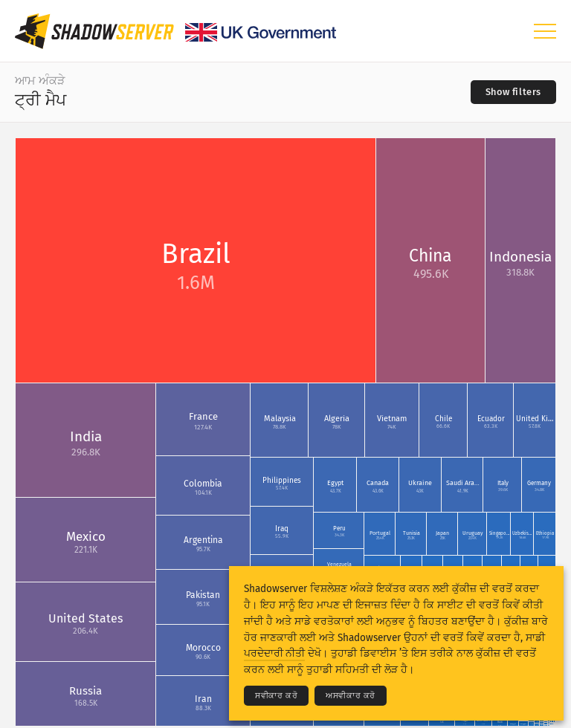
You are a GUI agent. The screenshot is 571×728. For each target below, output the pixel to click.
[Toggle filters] (513, 92)
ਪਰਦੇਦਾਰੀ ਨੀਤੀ (274, 653)
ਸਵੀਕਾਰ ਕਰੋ (276, 696)
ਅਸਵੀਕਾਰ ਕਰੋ (351, 696)
